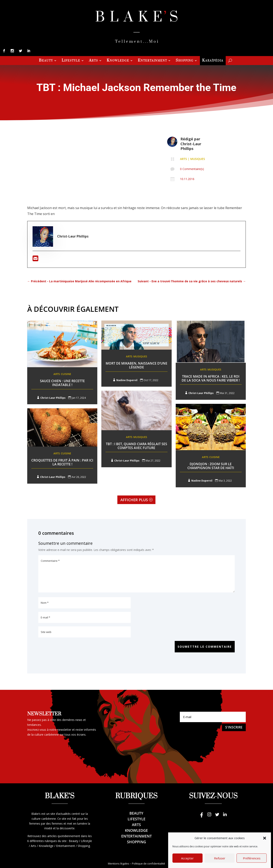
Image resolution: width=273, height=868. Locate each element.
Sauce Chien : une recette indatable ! (62, 383)
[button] (265, 843)
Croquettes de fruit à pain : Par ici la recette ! (62, 460)
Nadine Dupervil (127, 380)
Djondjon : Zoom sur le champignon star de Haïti (211, 466)
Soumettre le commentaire (205, 647)
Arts (93, 61)
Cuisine (66, 374)
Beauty (46, 61)
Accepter (187, 862)
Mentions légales (119, 863)
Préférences (252, 862)
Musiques (198, 159)
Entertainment (152, 61)
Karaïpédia (213, 61)
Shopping (185, 61)
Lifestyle (71, 61)
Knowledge (118, 61)
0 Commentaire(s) (192, 169)
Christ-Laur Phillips (191, 146)
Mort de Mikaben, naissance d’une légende (136, 365)
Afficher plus (134, 500)
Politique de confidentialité (148, 863)
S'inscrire (234, 727)
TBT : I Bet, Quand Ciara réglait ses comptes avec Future (136, 446)
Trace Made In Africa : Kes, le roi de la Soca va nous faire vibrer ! (211, 378)
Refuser (220, 862)
